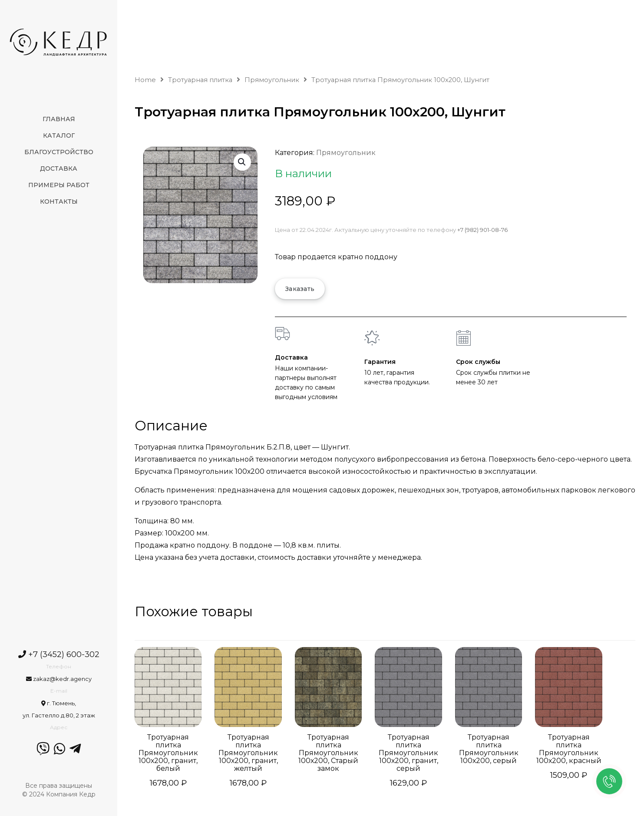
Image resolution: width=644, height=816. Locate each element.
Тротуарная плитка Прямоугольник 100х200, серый (489, 749)
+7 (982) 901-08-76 (482, 230)
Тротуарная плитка (200, 80)
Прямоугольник (272, 80)
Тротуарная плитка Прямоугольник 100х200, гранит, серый (408, 753)
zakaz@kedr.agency (59, 679)
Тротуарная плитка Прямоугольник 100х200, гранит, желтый (248, 753)
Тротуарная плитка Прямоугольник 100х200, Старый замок (328, 753)
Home (145, 80)
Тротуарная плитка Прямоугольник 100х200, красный (569, 749)
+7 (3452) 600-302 (59, 654)
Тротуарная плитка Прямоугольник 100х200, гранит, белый (168, 753)
